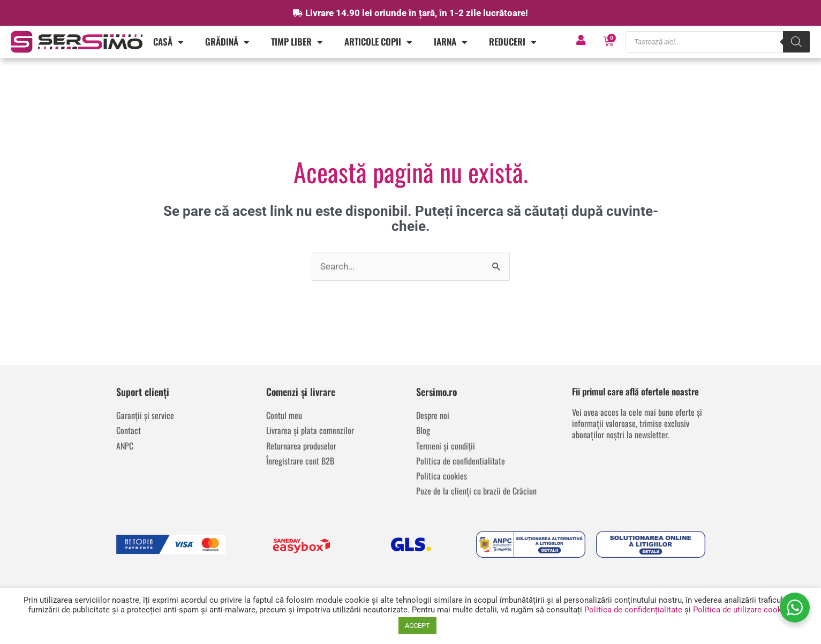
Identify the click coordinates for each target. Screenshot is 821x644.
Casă (168, 42)
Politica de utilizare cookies (743, 610)
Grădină (227, 42)
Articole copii (378, 42)
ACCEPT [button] (417, 626)
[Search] (796, 42)
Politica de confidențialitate (633, 610)
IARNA (451, 42)
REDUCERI (513, 42)
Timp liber (297, 42)
